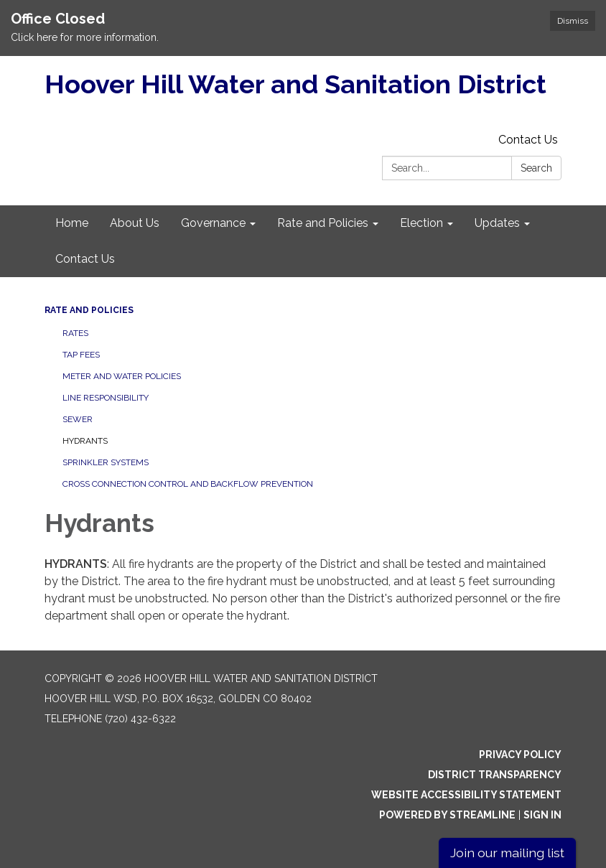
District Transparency (495, 775)
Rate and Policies (89, 310)
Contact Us (528, 140)
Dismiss (573, 21)
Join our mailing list (507, 853)
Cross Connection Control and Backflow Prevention (188, 484)
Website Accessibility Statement (466, 795)
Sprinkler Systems (106, 462)
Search (536, 168)
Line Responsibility (106, 398)
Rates (75, 333)
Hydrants (85, 441)
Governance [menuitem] (213, 223)
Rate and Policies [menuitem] (323, 223)
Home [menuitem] (72, 223)
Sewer (78, 419)
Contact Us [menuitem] (85, 259)
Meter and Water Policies (122, 376)
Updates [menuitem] (497, 223)
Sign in (542, 815)
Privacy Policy (520, 755)
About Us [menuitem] (135, 223)
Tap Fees (81, 355)
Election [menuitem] (421, 223)
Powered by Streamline (447, 815)
